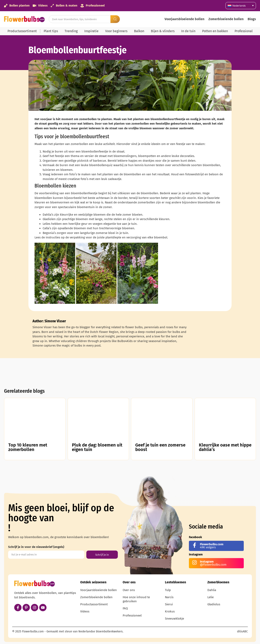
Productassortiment (22, 31)
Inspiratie (91, 31)
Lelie (211, 597)
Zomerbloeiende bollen (226, 19)
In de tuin (188, 31)
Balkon (139, 31)
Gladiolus (214, 604)
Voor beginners (116, 31)
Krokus (170, 611)
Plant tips (51, 31)
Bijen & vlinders (163, 31)
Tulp (168, 590)
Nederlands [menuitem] (239, 6)
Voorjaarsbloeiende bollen (184, 19)
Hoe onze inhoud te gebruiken (136, 599)
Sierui (169, 604)
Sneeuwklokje (174, 619)
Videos (85, 611)
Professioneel (132, 615)
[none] (241, 6)
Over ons (129, 590)
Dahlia (212, 590)
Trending (71, 31)
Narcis (169, 597)
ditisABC (242, 631)
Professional (244, 31)
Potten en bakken (215, 31)
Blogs (252, 19)
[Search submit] (115, 19)
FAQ (125, 608)
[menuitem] (241, 6)
